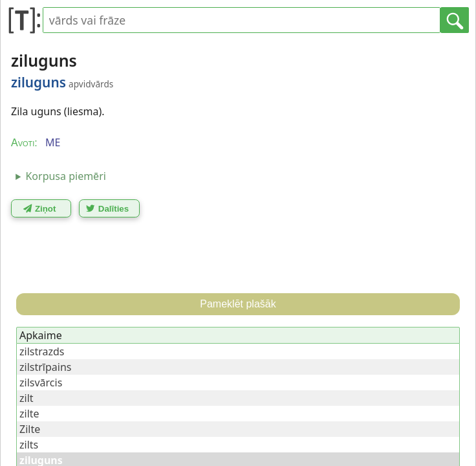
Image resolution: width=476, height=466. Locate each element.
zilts (29, 445)
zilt (27, 398)
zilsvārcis (41, 383)
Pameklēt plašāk (238, 304)
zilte (29, 414)
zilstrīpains (45, 367)
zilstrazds (42, 351)
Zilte (30, 429)
